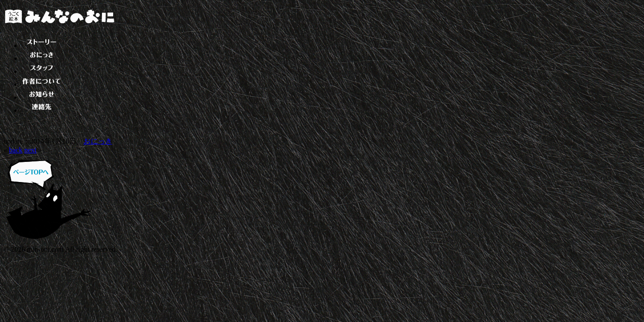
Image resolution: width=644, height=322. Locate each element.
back (16, 150)
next (30, 150)
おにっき (98, 141)
